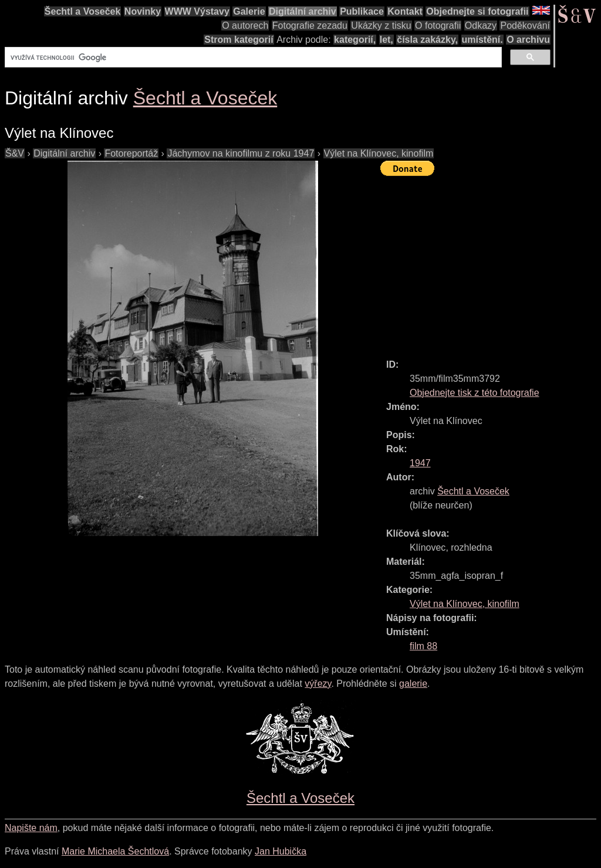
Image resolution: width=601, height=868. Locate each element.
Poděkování (525, 26)
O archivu (528, 40)
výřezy (318, 684)
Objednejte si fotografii (477, 11)
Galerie (249, 11)
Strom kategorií (239, 40)
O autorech (245, 26)
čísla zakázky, (427, 40)
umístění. (482, 40)
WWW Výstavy (197, 11)
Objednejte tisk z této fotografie (475, 393)
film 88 (423, 646)
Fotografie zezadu (310, 26)
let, (386, 40)
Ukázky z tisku (381, 26)
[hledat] (252, 57)
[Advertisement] (491, 262)
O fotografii (438, 26)
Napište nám (31, 828)
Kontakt (405, 11)
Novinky (143, 11)
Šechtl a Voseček (83, 11)
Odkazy (481, 26)
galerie (413, 684)
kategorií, (355, 40)
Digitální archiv (303, 11)
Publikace (362, 11)
